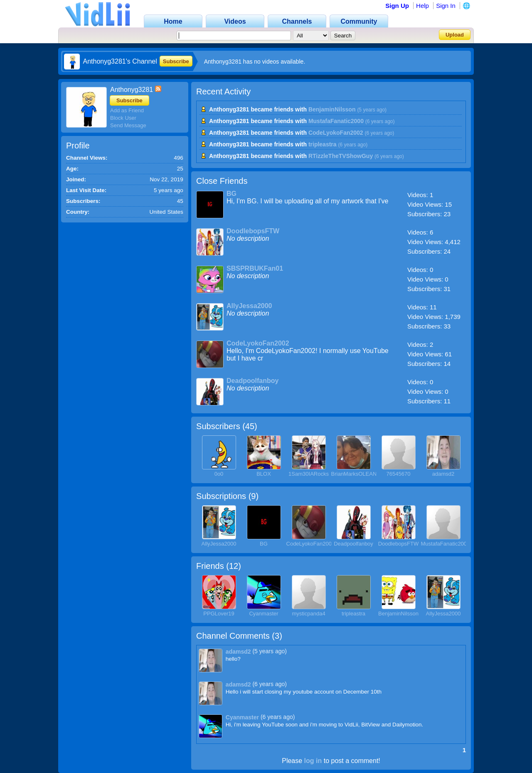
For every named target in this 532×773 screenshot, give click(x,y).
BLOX (264, 474)
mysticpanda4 (308, 614)
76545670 (399, 474)
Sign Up (397, 6)
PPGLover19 (219, 614)
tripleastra (323, 144)
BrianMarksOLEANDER (360, 474)
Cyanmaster (264, 614)
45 (250, 426)
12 (234, 566)
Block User (123, 118)
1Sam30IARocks (309, 474)
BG (232, 194)
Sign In (446, 6)
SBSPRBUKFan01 (255, 268)
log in (313, 761)
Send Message (128, 125)
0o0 (219, 474)
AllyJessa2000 (249, 306)
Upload (455, 35)
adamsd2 (443, 474)
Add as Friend (127, 110)
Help (422, 6)
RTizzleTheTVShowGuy (341, 156)
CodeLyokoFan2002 (336, 133)
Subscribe (176, 61)
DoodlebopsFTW (253, 231)
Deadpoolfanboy (252, 381)
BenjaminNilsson (332, 109)
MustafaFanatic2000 (336, 121)
